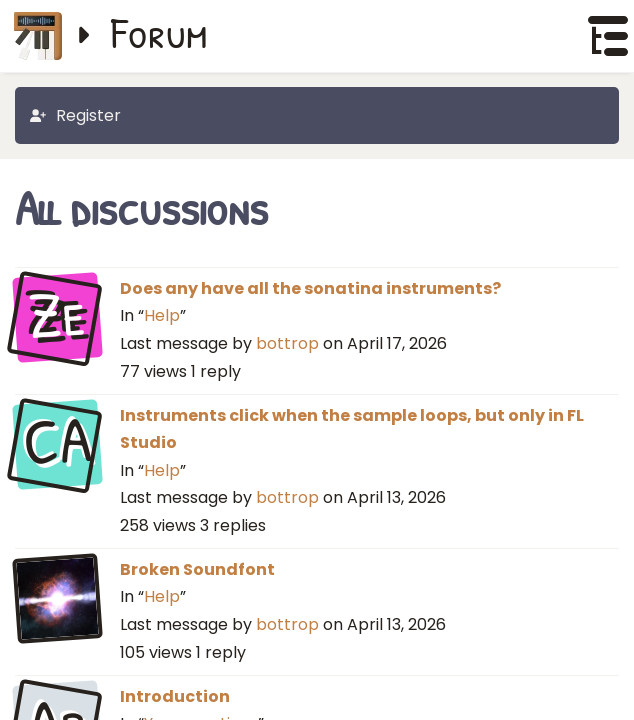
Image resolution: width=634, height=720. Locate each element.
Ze (57, 315)
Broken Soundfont (197, 569)
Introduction (175, 696)
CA (57, 442)
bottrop (287, 343)
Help (162, 315)
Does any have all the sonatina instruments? (310, 288)
